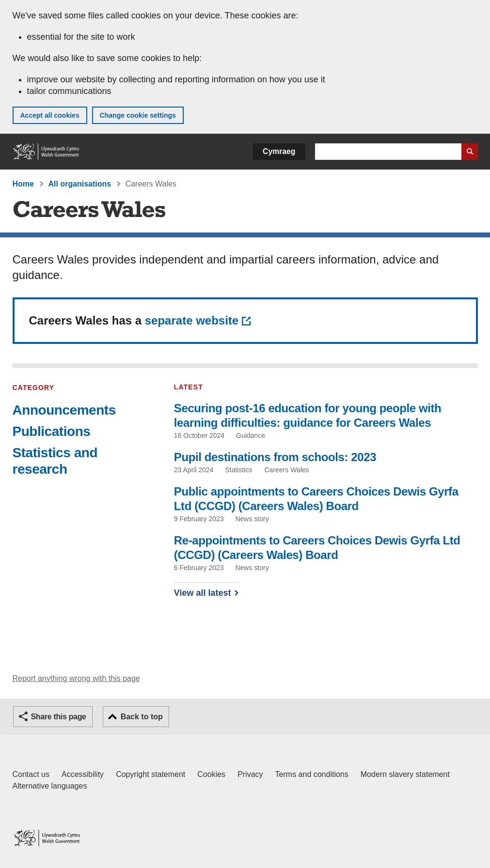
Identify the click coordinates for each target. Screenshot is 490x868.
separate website (192, 320)
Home (23, 184)
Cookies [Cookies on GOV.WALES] (211, 774)
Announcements (64, 410)
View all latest (203, 593)
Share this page (59, 717)
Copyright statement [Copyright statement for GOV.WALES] (150, 774)
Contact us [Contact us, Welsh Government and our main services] (31, 774)
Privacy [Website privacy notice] (250, 774)
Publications (52, 431)
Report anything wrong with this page (76, 678)
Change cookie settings (138, 115)
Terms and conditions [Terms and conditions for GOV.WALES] (312, 774)
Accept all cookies (50, 115)
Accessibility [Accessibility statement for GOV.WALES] (83, 774)
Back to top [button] (142, 717)
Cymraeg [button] (279, 151)
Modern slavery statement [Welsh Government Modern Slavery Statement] (405, 774)
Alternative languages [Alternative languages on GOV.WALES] (50, 786)
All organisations (79, 184)
